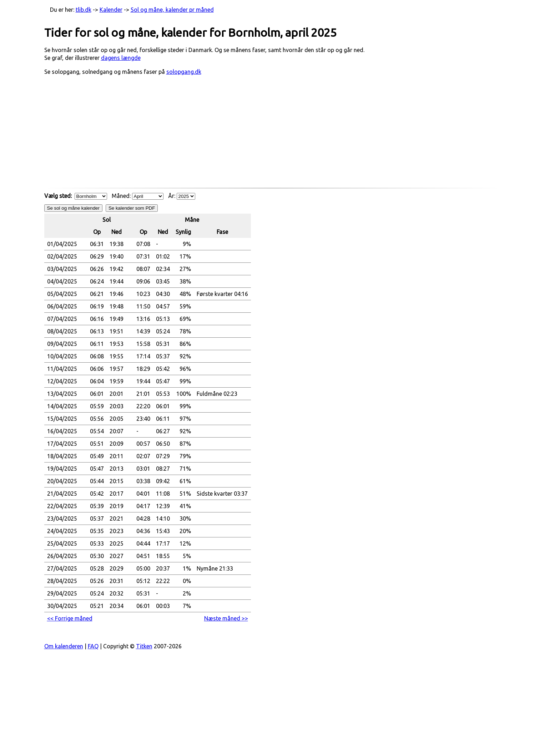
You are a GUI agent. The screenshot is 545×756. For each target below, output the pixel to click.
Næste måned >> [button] (226, 618)
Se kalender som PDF (132, 208)
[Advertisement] (273, 135)
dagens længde (121, 58)
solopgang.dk (184, 72)
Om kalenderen (64, 646)
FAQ (93, 646)
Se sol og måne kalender (73, 208)
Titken (144, 646)
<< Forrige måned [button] (70, 618)
